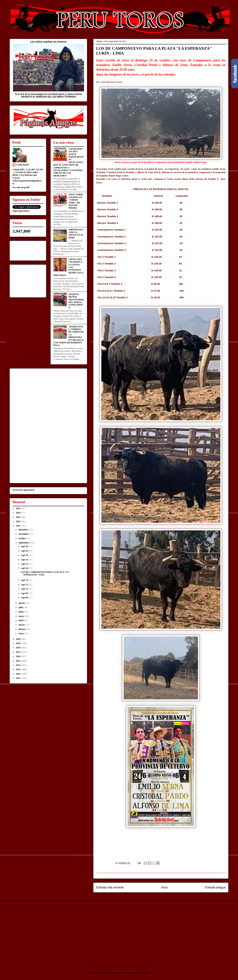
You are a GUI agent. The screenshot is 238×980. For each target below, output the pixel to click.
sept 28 (25, 555)
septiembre (24, 543)
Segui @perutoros (21, 211)
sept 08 (25, 598)
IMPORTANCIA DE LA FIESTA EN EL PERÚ (76, 234)
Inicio (164, 887)
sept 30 (25, 546)
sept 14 (25, 580)
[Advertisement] (41, 933)
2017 (19, 652)
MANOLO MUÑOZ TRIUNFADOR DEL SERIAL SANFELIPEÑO (76, 301)
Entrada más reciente (110, 887)
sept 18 (25, 568)
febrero (22, 629)
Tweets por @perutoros (24, 490)
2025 (19, 508)
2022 (19, 521)
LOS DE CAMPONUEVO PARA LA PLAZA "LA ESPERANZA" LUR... (45, 573)
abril (21, 620)
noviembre (24, 534)
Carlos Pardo (22, 165)
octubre (22, 538)
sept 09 (25, 593)
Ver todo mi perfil (21, 187)
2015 (19, 661)
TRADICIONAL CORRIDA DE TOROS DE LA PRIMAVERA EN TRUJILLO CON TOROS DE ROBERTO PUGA (69, 336)
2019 (19, 643)
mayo (21, 616)
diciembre (24, 530)
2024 (19, 513)
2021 (19, 526)
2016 (19, 656)
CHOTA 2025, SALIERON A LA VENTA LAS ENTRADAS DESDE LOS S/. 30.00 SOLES (69, 267)
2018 (19, 648)
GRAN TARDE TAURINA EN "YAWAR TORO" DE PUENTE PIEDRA (76, 201)
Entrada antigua (215, 887)
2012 (19, 674)
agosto (22, 603)
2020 (19, 639)
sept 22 (25, 564)
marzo (22, 625)
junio (21, 612)
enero (21, 633)
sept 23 (25, 560)
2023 (19, 517)
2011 (18, 678)
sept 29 (25, 551)
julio (21, 607)
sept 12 (25, 589)
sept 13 (25, 585)
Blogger (144, 973)
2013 (19, 669)
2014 (19, 665)
